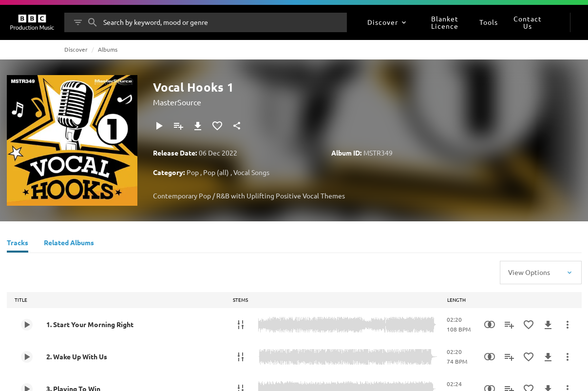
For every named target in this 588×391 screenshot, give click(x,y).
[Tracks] (18, 244)
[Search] (93, 22)
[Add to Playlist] (178, 126)
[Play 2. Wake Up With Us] (27, 357)
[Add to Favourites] (217, 126)
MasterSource (177, 102)
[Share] (237, 126)
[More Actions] (568, 325)
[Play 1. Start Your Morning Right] (27, 325)
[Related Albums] (69, 244)
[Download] (198, 126)
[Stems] (241, 325)
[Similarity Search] (490, 325)
